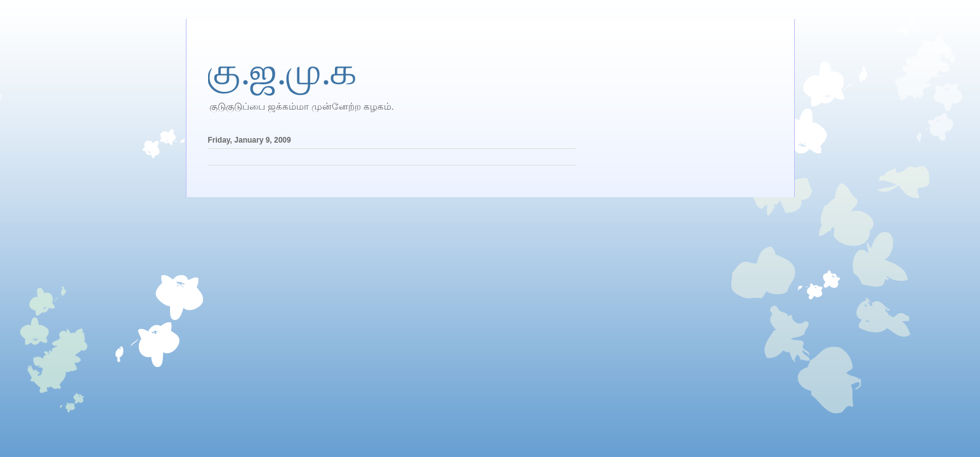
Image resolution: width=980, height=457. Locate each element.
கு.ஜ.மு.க (283, 72)
